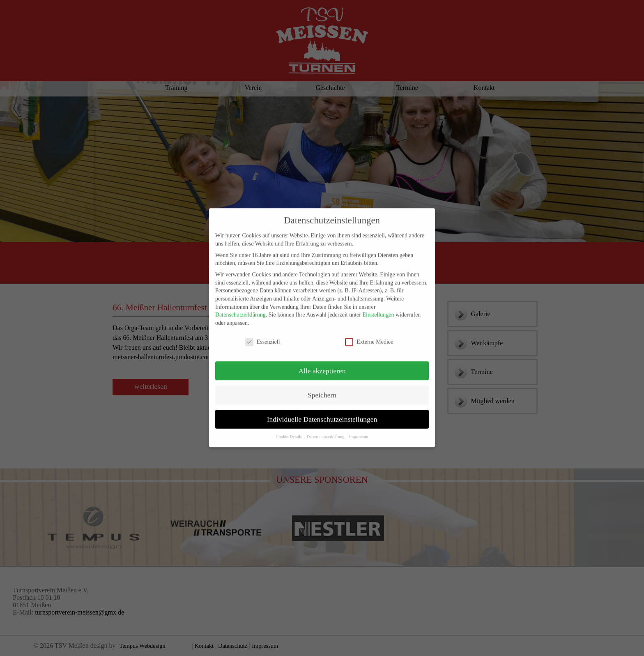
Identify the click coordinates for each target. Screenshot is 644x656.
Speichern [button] (322, 390)
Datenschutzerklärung (240, 310)
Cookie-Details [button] (289, 432)
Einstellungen (378, 310)
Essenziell (263, 337)
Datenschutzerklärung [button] (326, 432)
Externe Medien (369, 337)
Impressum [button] (359, 432)
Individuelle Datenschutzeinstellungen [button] (322, 415)
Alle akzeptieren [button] (322, 366)
